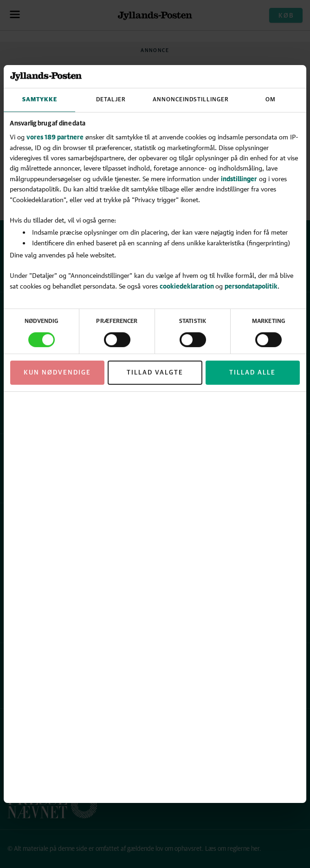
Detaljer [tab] (111, 100)
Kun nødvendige (57, 373)
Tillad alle (252, 373)
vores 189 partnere (55, 137)
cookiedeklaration (187, 286)
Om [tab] (271, 100)
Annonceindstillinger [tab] (191, 100)
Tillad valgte (155, 373)
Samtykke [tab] (40, 100)
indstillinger (239, 179)
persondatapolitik (251, 286)
